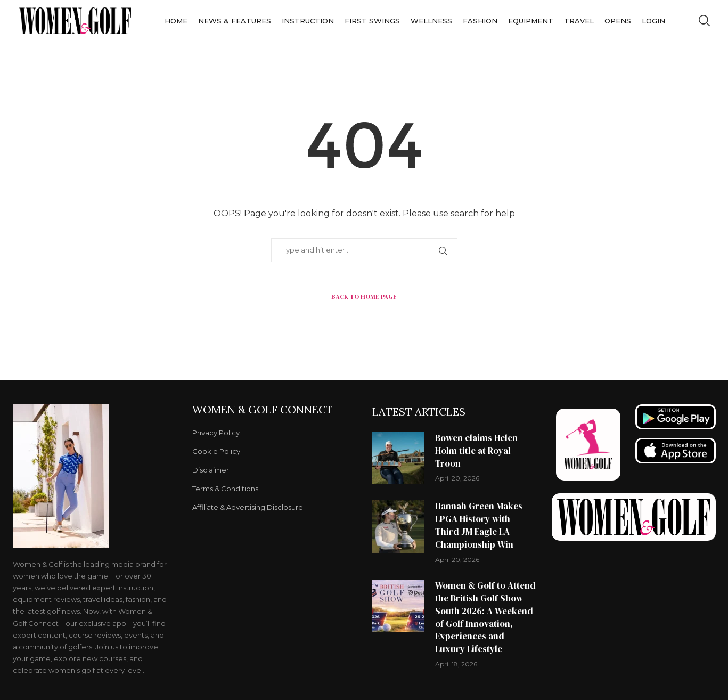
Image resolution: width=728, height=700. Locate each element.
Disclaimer (211, 470)
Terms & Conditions (225, 489)
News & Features (235, 21)
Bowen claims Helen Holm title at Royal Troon (476, 451)
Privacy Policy (216, 433)
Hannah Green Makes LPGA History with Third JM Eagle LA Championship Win (479, 525)
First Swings (372, 21)
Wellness (431, 21)
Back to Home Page (364, 297)
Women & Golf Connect (263, 410)
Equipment (531, 21)
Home (176, 21)
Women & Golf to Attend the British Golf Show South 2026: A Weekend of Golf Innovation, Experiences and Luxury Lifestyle (485, 617)
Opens (618, 21)
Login (653, 21)
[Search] (704, 21)
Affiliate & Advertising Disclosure (248, 507)
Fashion (480, 21)
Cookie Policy (216, 451)
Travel (579, 21)
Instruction (308, 21)
